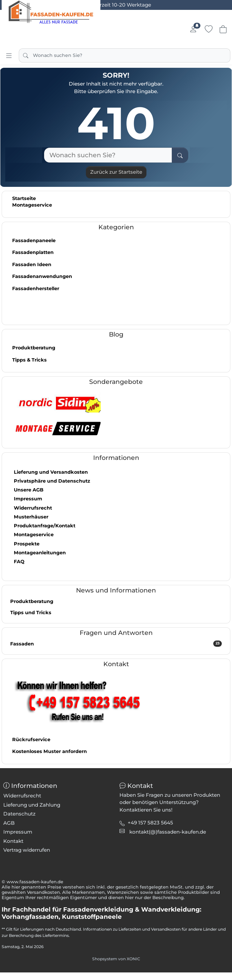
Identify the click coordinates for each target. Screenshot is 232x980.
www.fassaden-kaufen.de (35, 882)
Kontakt (13, 841)
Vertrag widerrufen (27, 850)
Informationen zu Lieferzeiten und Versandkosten (132, 929)
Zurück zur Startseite (116, 172)
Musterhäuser (31, 517)
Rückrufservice (31, 740)
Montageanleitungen (40, 553)
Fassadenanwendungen (42, 276)
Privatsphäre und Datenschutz (52, 481)
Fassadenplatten (33, 252)
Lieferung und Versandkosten (51, 472)
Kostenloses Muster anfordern (50, 751)
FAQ (19, 562)
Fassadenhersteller (36, 289)
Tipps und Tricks (31, 613)
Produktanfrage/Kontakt (45, 526)
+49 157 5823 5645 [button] (150, 823)
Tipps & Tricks (29, 360)
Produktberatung (34, 348)
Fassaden (116, 644)
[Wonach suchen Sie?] (108, 155)
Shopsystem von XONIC (116, 959)
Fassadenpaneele (34, 240)
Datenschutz (19, 814)
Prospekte (27, 544)
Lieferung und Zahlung (32, 805)
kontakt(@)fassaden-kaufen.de (168, 832)
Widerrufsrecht (33, 508)
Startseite (24, 198)
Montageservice (32, 205)
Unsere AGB (29, 490)
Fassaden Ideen (32, 264)
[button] (168, 832)
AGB (9, 823)
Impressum (28, 499)
